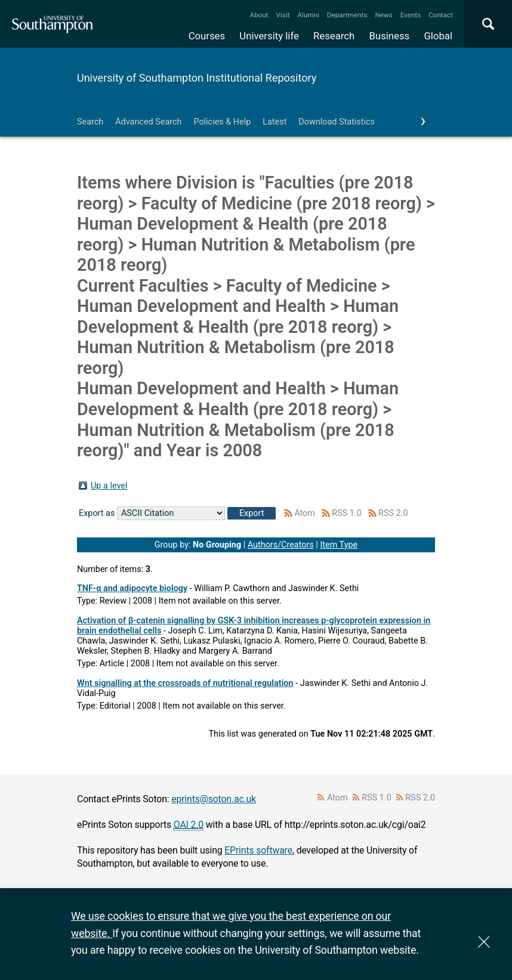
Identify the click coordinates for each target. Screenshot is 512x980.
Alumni (308, 15)
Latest (274, 122)
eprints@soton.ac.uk (214, 799)
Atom (305, 513)
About (259, 15)
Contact (441, 15)
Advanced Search (148, 122)
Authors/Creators (281, 545)
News (383, 15)
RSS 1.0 (347, 513)
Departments (347, 15)
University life (269, 36)
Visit (283, 15)
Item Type (339, 545)
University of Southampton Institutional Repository (197, 78)
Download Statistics (337, 122)
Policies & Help (222, 122)
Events (411, 15)
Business (390, 36)
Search (90, 122)
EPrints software (258, 850)
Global (438, 36)
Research (334, 36)
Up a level (109, 486)
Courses (207, 36)
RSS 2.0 (393, 513)
